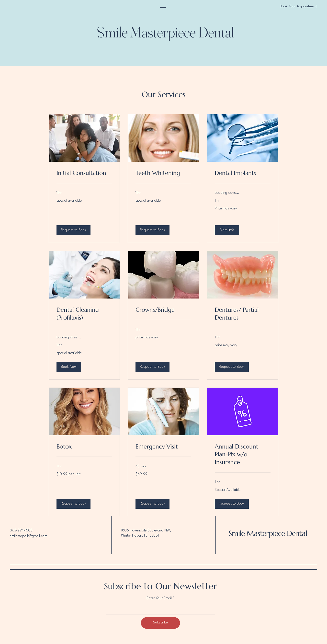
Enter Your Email (159, 598)
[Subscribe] (160, 623)
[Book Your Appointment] (280, 7)
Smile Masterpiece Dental (268, 533)
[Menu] (163, 7)
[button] (73, 230)
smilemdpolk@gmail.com (28, 536)
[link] (84, 173)
